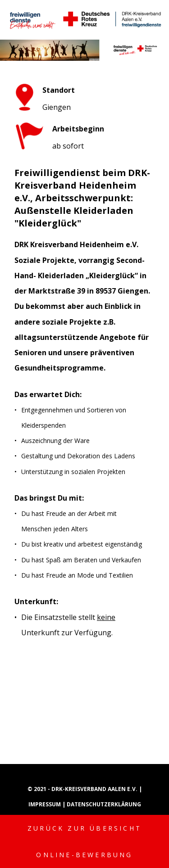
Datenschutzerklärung (104, 804)
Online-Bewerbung (84, 855)
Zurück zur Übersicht (84, 828)
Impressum (45, 804)
